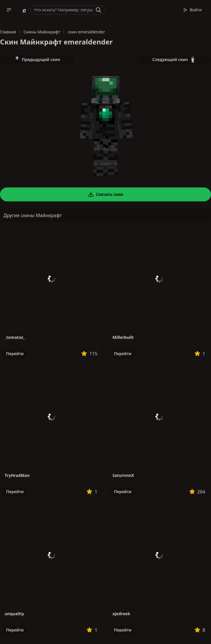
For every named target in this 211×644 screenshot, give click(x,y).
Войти (193, 10)
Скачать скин (106, 194)
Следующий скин (174, 60)
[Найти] (98, 10)
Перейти (15, 354)
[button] (9, 10)
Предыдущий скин (37, 60)
